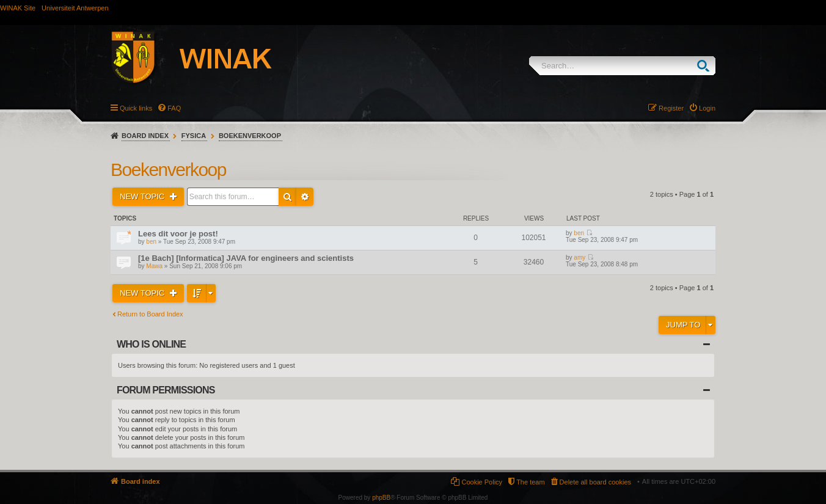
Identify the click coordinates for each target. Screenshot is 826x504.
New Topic (143, 196)
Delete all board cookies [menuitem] (595, 482)
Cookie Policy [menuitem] (482, 482)
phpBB (381, 498)
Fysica (194, 136)
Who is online (151, 344)
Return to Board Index (150, 314)
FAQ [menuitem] (174, 108)
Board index (145, 136)
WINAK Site (18, 8)
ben (151, 242)
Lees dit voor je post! (178, 234)
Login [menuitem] (707, 108)
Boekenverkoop (250, 136)
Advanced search (305, 197)
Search (706, 66)
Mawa (154, 266)
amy (579, 257)
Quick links (136, 108)
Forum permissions (166, 390)
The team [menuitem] (530, 482)
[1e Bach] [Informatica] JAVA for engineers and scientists (246, 258)
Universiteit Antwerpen (75, 8)
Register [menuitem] (671, 108)
